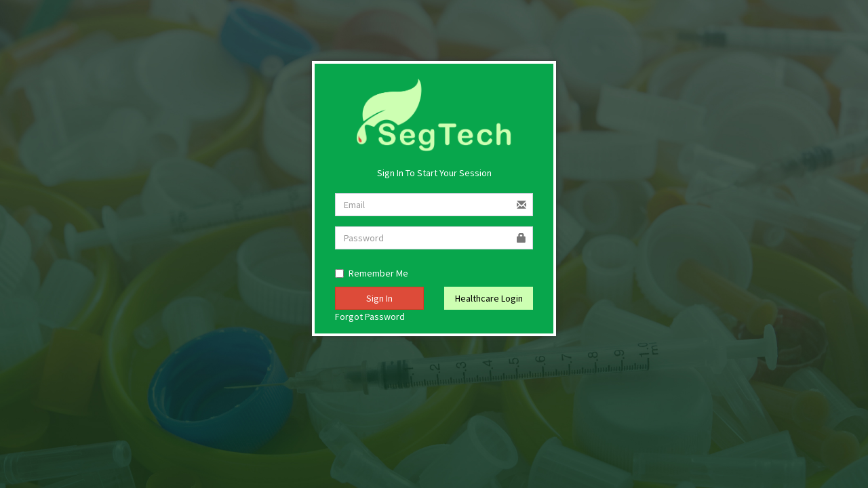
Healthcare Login (489, 298)
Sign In (379, 298)
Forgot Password (370, 317)
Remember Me (372, 273)
